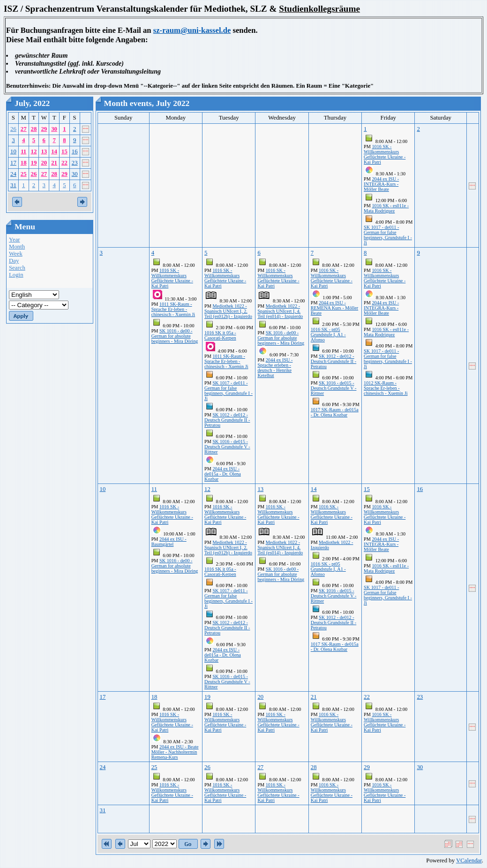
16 (75, 151)
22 (64, 163)
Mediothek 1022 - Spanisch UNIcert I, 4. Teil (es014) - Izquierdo (280, 311)
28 (34, 129)
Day (14, 261)
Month (17, 247)
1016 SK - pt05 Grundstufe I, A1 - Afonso (328, 335)
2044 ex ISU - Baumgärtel (169, 542)
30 (54, 129)
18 (24, 163)
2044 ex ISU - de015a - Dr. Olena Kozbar (223, 474)
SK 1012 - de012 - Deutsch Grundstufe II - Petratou (227, 420)
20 (44, 163)
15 (64, 151)
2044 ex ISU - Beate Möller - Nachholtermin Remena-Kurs (175, 752)
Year (15, 240)
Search (17, 268)
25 (24, 174)
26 (13, 129)
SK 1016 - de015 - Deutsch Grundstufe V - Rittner (227, 447)
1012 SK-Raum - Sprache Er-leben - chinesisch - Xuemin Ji (386, 388)
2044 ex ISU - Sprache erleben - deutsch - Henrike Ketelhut (275, 368)
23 (75, 163)
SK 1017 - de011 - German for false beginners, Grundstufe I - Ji (388, 235)
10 (13, 151)
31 (13, 185)
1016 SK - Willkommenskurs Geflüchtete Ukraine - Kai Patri (385, 154)
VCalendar (469, 860)
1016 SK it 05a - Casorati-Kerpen (220, 335)
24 (13, 174)
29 (44, 129)
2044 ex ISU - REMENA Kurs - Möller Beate (334, 308)
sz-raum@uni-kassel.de (192, 30)
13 (44, 151)
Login (16, 275)
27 (24, 129)
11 (23, 151)
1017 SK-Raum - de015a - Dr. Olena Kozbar (335, 412)
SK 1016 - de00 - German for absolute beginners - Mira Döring (175, 336)
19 (34, 163)
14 (54, 151)
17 (13, 163)
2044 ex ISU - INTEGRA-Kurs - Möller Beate (381, 184)
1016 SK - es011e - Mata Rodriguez (386, 208)
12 (34, 151)
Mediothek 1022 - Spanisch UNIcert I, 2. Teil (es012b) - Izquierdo (228, 311)
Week (16, 254)
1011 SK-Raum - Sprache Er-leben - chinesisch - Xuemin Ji (173, 309)
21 (54, 163)
